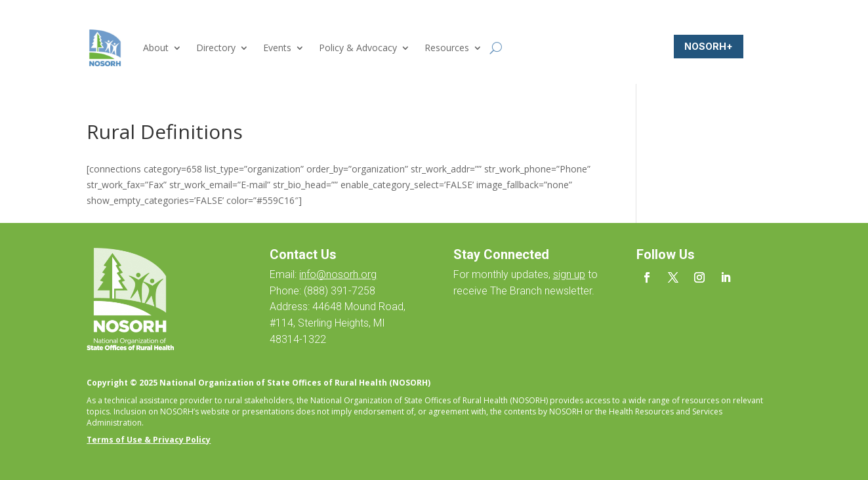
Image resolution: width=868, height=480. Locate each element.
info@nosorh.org (338, 274)
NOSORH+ (709, 46)
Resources (447, 48)
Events (277, 48)
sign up (569, 274)
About (156, 48)
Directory (216, 48)
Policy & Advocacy (358, 48)
